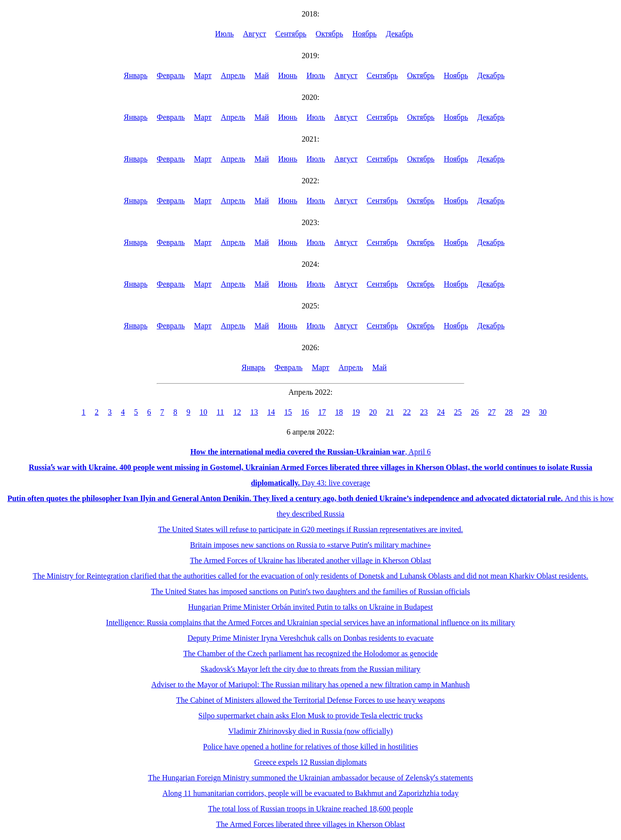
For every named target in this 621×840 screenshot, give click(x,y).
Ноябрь (364, 34)
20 (373, 412)
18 (339, 412)
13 (254, 412)
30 (543, 412)
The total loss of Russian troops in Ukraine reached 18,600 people (311, 809)
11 (220, 412)
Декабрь (399, 34)
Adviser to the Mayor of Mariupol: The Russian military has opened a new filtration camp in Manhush (310, 685)
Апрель (233, 75)
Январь (136, 75)
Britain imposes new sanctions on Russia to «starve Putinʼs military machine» (310, 545)
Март (203, 75)
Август (255, 34)
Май (261, 75)
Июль (224, 34)
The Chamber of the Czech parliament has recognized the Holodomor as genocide (311, 654)
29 (526, 412)
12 (237, 412)
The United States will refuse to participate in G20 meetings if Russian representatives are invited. (311, 529)
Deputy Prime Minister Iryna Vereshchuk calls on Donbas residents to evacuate (310, 638)
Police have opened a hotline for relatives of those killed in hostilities (311, 747)
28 (509, 412)
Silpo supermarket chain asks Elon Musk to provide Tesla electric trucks (310, 716)
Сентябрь (291, 34)
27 (492, 412)
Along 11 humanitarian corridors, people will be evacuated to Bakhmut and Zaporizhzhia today (310, 793)
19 (356, 412)
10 (203, 412)
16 (305, 412)
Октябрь (330, 34)
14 (271, 412)
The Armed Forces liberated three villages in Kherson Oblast (310, 824)
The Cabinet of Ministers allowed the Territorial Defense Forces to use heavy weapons (310, 700)
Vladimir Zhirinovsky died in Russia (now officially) (310, 731)
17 (322, 412)
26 (475, 412)
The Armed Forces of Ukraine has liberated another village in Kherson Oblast (310, 560)
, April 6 (310, 452)
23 (424, 412)
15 (288, 412)
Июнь (287, 75)
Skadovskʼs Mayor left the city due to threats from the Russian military (310, 669)
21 (390, 412)
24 (441, 412)
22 (407, 412)
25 (458, 412)
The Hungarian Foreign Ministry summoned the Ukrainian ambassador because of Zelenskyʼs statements (310, 778)
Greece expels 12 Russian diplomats (310, 762)
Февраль (171, 75)
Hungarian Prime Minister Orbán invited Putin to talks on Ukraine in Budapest (310, 607)
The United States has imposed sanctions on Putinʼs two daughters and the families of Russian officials (310, 591)
